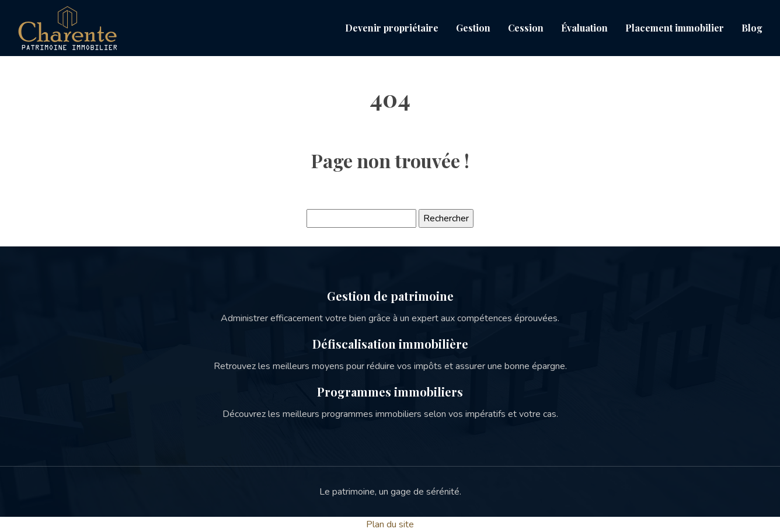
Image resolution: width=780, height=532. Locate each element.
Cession (526, 28)
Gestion (473, 28)
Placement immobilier (675, 28)
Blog (752, 28)
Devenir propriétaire (392, 28)
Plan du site (390, 524)
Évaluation (584, 28)
